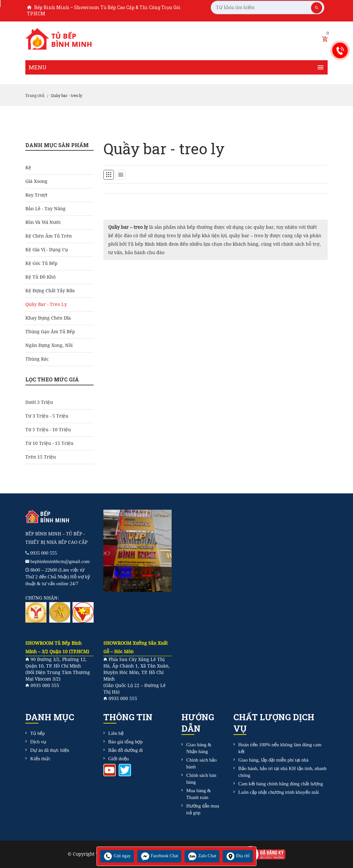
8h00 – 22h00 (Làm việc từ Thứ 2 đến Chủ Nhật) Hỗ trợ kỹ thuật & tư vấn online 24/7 (58, 577)
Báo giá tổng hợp (125, 742)
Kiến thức (40, 759)
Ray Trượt (36, 195)
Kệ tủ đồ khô (40, 277)
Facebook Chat (159, 856)
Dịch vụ (38, 742)
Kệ (28, 168)
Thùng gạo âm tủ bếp (50, 332)
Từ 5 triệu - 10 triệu (48, 430)
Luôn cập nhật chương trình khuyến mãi (279, 792)
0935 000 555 (44, 553)
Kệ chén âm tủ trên (49, 236)
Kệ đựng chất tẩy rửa (50, 291)
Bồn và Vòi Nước (43, 222)
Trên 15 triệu (41, 457)
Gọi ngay (117, 856)
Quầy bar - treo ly (46, 304)
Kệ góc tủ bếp (41, 263)
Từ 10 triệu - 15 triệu (49, 443)
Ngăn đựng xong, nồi (49, 345)
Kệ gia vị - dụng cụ (47, 250)
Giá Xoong (36, 181)
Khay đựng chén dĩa (48, 318)
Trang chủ (35, 96)
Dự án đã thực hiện (50, 750)
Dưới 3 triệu (39, 402)
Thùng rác (37, 359)
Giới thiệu (118, 759)
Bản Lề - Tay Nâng (46, 209)
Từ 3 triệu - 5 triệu (47, 416)
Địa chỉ (238, 856)
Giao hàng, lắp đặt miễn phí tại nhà (273, 760)
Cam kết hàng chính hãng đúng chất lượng (281, 784)
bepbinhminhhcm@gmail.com (60, 561)
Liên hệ (116, 733)
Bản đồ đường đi (125, 750)
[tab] (109, 175)
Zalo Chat (202, 856)
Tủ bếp (38, 733)
